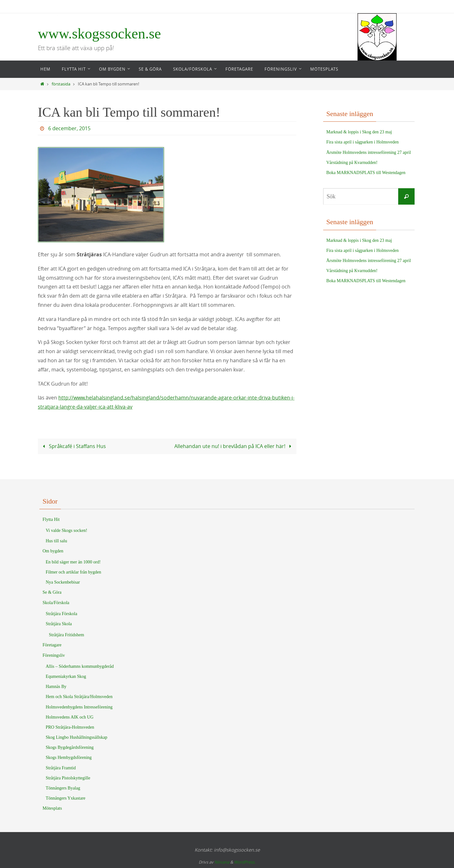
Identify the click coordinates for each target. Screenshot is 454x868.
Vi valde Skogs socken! (67, 530)
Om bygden (53, 551)
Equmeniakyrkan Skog (66, 676)
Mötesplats (52, 808)
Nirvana (222, 862)
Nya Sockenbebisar (63, 582)
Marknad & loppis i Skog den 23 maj (359, 132)
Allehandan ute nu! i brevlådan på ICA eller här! (234, 446)
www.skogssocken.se (99, 34)
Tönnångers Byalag (63, 788)
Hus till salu (56, 541)
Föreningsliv (54, 655)
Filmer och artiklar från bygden (73, 572)
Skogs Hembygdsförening (69, 757)
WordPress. (245, 862)
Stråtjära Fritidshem (67, 635)
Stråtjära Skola (59, 624)
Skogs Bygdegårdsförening (70, 747)
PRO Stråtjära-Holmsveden (70, 727)
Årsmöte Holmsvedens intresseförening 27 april (369, 152)
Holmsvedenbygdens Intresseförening (79, 707)
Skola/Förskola (56, 603)
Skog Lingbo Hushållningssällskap (76, 737)
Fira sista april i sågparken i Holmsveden (362, 142)
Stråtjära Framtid (61, 768)
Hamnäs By (56, 687)
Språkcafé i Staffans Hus (73, 446)
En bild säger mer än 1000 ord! (73, 562)
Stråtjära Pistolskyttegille (68, 778)
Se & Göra (52, 592)
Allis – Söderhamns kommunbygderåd (80, 666)
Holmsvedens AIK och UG (70, 717)
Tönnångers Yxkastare (66, 798)
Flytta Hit (51, 519)
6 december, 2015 (69, 128)
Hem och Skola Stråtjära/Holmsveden (79, 697)
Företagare (52, 645)
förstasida (61, 84)
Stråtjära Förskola (61, 614)
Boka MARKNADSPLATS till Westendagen (366, 173)
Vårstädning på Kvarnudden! (352, 163)
